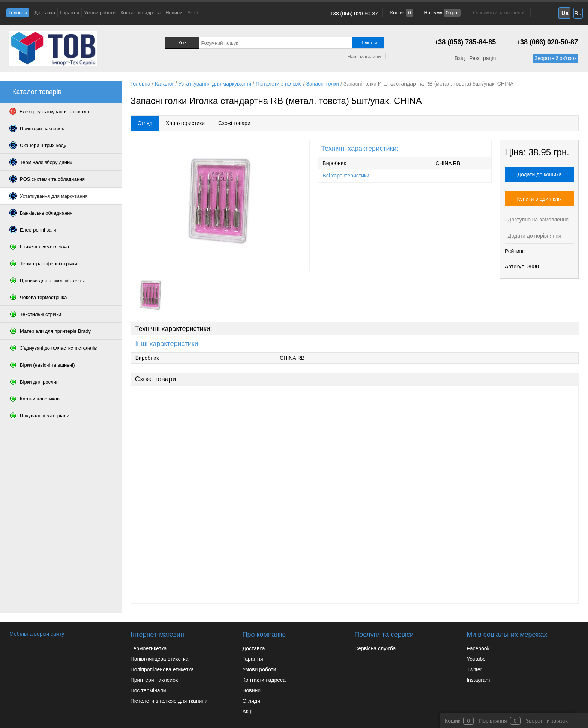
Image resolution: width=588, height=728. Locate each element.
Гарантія (70, 13)
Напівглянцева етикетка (160, 659)
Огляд (145, 123)
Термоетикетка (149, 648)
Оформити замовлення (499, 13)
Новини (174, 13)
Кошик (401, 13)
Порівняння (493, 721)
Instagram (478, 680)
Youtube (476, 659)
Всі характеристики (346, 176)
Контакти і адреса (140, 13)
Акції (192, 13)
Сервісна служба (375, 648)
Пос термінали (148, 690)
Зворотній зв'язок (555, 58)
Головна (18, 13)
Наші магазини (364, 56)
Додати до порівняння (534, 236)
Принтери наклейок (154, 680)
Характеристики (185, 123)
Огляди (251, 701)
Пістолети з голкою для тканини (169, 701)
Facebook (478, 648)
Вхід (460, 58)
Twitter (474, 669)
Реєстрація (482, 58)
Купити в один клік (539, 199)
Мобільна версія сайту (37, 634)
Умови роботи (100, 13)
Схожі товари (234, 123)
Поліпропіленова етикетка (162, 669)
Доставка (45, 13)
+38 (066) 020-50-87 (354, 14)
